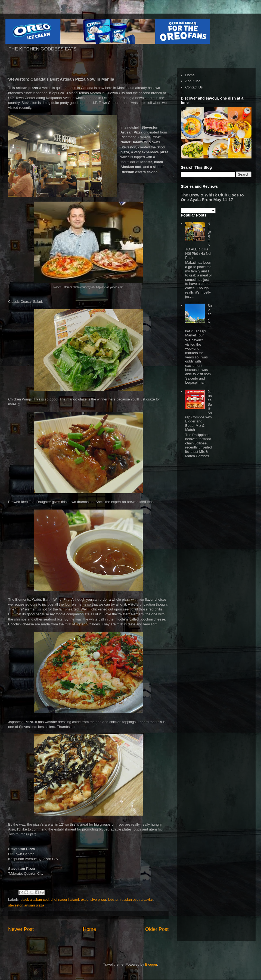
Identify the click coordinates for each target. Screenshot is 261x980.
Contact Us (194, 87)
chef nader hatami (65, 900)
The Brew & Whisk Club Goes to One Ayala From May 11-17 (212, 197)
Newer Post (21, 929)
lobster (113, 900)
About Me (193, 81)
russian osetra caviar (137, 900)
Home (90, 929)
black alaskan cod (35, 900)
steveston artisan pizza (26, 905)
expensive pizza (93, 900)
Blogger (151, 964)
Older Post (157, 929)
